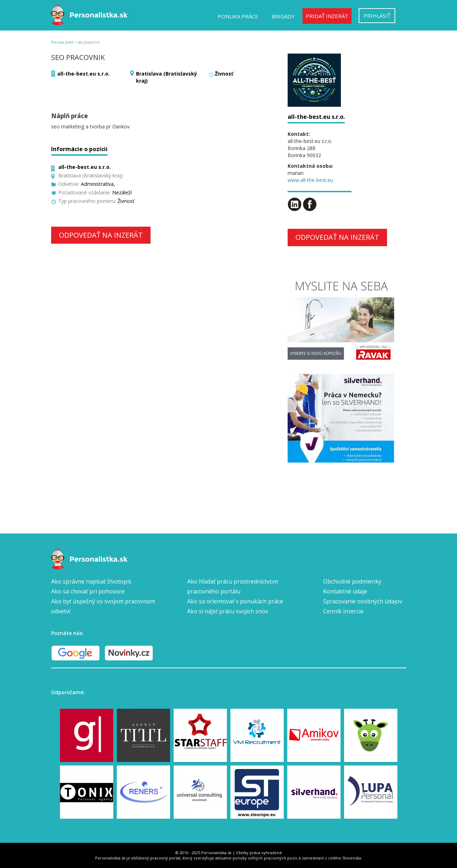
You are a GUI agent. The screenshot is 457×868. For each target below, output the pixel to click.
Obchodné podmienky (352, 581)
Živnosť (224, 74)
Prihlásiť (377, 16)
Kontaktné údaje (345, 591)
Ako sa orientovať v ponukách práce (235, 601)
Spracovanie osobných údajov (363, 601)
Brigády (283, 16)
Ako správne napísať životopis (91, 581)
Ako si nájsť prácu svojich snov (228, 611)
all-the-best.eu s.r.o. (83, 74)
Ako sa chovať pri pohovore (88, 591)
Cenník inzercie (343, 611)
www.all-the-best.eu (310, 180)
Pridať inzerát (327, 16)
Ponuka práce (238, 16)
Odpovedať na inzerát (101, 235)
